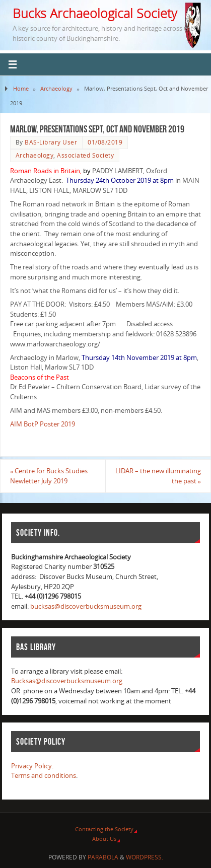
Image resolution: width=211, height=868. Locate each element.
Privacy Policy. (32, 766)
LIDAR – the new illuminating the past (158, 476)
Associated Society (85, 155)
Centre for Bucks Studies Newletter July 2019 (49, 476)
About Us (104, 839)
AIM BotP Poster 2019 (43, 424)
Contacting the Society (104, 829)
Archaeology (56, 88)
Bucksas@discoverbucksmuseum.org (67, 681)
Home (21, 88)
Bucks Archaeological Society (95, 13)
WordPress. (145, 857)
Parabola (103, 857)
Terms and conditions (44, 776)
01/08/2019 (105, 142)
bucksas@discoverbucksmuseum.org (86, 606)
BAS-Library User (51, 142)
